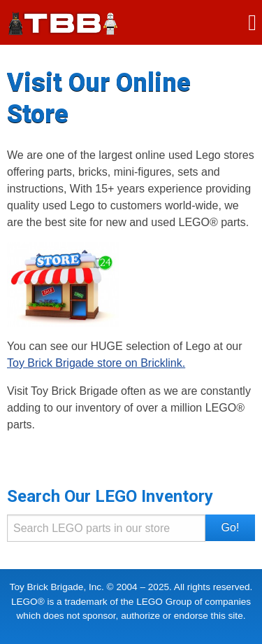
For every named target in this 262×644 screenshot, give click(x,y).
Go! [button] (231, 527)
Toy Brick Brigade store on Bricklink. (96, 363)
